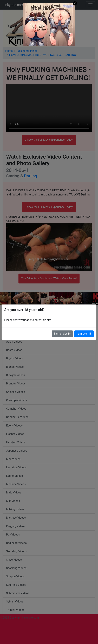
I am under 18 (62, 334)
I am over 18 (84, 334)
